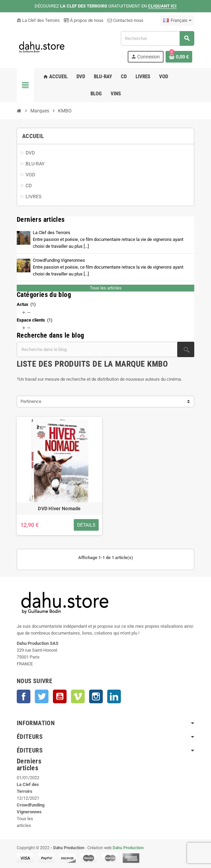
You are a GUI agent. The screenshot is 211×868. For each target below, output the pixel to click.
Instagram (96, 696)
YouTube (60, 696)
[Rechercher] (157, 38)
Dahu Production (128, 848)
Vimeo (78, 696)
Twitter (42, 696)
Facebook (24, 696)
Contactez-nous (125, 20)
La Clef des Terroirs (38, 20)
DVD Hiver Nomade (59, 508)
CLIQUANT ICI (162, 6)
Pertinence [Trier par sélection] (31, 401)
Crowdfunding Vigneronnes (108, 267)
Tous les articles (106, 288)
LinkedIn (114, 696)
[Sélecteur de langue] (177, 21)
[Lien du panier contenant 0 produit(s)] (179, 57)
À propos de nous (84, 20)
